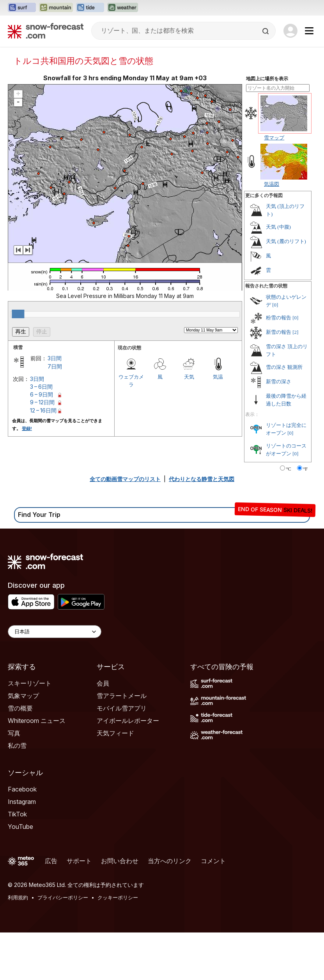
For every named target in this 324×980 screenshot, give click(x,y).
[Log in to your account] (290, 31)
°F (305, 469)
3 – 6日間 (41, 387)
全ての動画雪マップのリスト (125, 479)
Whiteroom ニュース (37, 721)
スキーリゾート (30, 683)
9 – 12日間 (42, 402)
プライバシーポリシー (63, 897)
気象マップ (23, 696)
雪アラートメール (122, 696)
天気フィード (115, 733)
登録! (27, 428)
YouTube (20, 827)
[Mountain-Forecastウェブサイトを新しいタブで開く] (56, 8)
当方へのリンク (170, 861)
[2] (295, 332)
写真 (14, 733)
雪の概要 (20, 708)
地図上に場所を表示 (267, 79)
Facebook (22, 789)
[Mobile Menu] (309, 31)
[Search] (266, 31)
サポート (79, 861)
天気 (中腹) (278, 227)
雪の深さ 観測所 (284, 367)
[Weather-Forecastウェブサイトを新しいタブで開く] (123, 8)
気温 (218, 377)
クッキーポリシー (118, 897)
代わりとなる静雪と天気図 (202, 479)
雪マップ (274, 137)
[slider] (18, 314)
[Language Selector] (55, 632)
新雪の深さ (279, 382)
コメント (213, 861)
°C (289, 469)
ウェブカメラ (131, 381)
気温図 (272, 184)
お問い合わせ (120, 861)
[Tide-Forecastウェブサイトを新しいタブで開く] (90, 8)
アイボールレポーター (128, 721)
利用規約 (18, 897)
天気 (189, 377)
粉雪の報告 (279, 318)
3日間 (55, 358)
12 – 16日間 (43, 410)
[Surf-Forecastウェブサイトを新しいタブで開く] (22, 8)
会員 (103, 683)
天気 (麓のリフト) (286, 241)
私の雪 (17, 746)
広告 (51, 861)
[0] (275, 305)
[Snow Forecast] (46, 31)
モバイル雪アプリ (122, 708)
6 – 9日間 (42, 394)
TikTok (17, 814)
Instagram (22, 802)
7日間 (55, 366)
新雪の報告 (279, 332)
